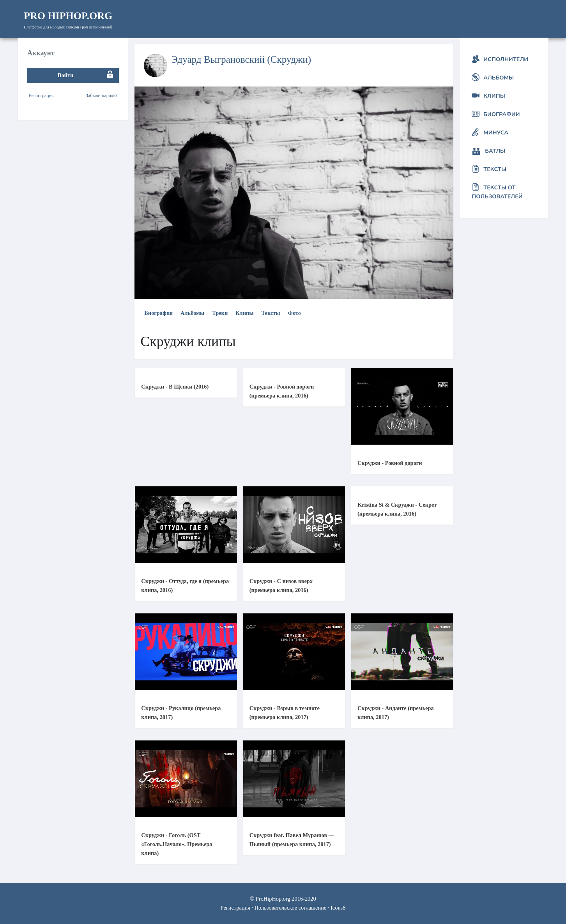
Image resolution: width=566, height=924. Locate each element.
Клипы (244, 313)
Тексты (271, 313)
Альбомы (192, 313)
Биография (158, 313)
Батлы (495, 151)
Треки (220, 313)
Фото (294, 313)
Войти (65, 75)
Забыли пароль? (102, 95)
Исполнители (506, 59)
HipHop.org (68, 16)
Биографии (501, 114)
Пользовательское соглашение (291, 908)
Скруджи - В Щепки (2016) (175, 387)
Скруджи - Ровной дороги (390, 463)
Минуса (496, 133)
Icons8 (338, 908)
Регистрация (41, 95)
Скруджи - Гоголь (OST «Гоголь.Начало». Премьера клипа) (177, 844)
